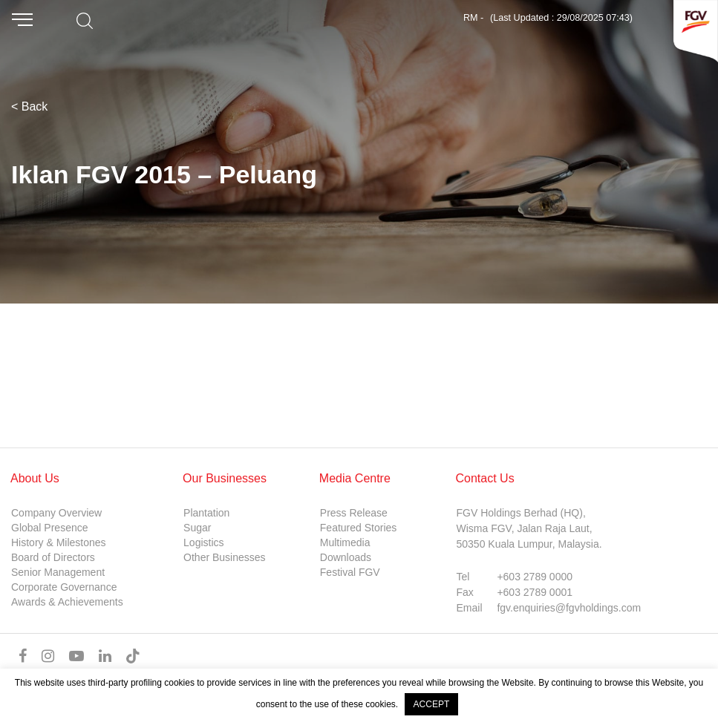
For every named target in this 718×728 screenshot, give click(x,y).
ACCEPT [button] (432, 704)
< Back (29, 106)
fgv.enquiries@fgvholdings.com (569, 608)
